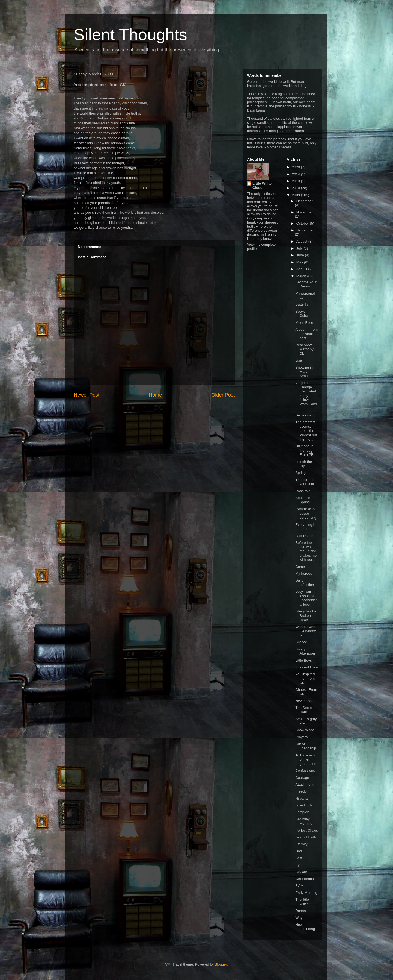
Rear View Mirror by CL (304, 349)
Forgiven (302, 812)
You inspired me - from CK (305, 678)
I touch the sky (304, 464)
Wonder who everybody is (306, 631)
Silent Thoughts (130, 35)
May (300, 262)
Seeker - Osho (302, 314)
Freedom (302, 791)
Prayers (301, 737)
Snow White (305, 730)
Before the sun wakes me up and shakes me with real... (306, 551)
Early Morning (306, 893)
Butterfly (302, 304)
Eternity (301, 844)
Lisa (299, 360)
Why (299, 918)
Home (155, 395)
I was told (303, 491)
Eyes (299, 865)
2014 (297, 174)
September (305, 230)
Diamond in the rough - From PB (306, 450)
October (303, 223)
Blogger (221, 964)
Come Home (305, 567)
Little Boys (303, 660)
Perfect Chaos (306, 830)
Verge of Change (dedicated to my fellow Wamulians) (306, 396)
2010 (297, 188)
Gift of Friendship (306, 746)
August (302, 241)
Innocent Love (306, 667)
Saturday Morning (304, 821)
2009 (297, 195)
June (301, 255)
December (305, 201)
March (302, 276)
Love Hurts (304, 805)
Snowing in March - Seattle (304, 372)
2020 (297, 167)
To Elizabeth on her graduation (306, 759)
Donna (300, 911)
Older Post (223, 395)
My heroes (304, 573)
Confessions (305, 771)
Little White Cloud (262, 186)
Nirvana (301, 798)
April (300, 269)
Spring (300, 473)
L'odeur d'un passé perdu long (306, 513)
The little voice (302, 902)
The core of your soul (305, 482)
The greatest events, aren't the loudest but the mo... (306, 431)
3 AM (299, 886)
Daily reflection (305, 583)
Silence (301, 642)
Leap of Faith (306, 837)
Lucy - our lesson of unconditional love (306, 598)
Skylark (301, 872)
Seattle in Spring (303, 500)
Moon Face (304, 323)
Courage (302, 778)
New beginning (305, 927)
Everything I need (305, 527)
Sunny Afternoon (305, 651)
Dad (299, 851)
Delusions (303, 415)
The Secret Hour (304, 710)
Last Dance (304, 536)
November (305, 212)
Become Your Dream (306, 284)
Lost (299, 858)
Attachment (304, 784)
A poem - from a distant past (306, 334)
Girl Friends (304, 879)
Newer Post (87, 395)
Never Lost (304, 701)
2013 (297, 181)
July (300, 248)
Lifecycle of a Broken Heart (306, 615)
